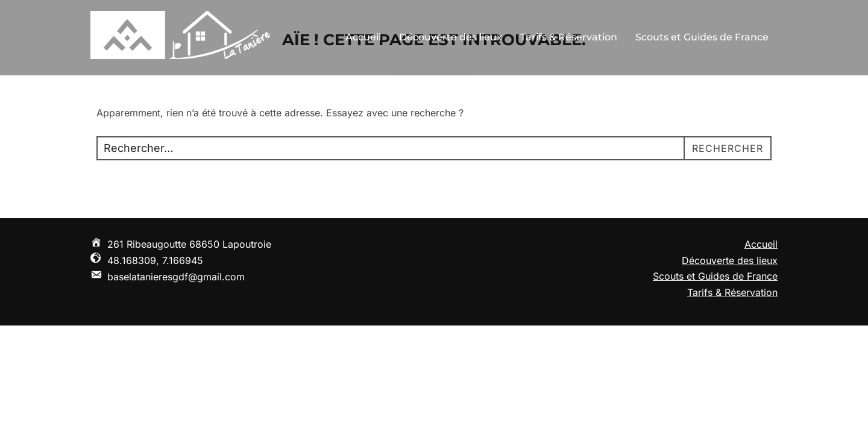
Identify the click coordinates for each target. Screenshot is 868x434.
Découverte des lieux (451, 37)
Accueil (363, 37)
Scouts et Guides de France (702, 37)
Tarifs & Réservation (569, 37)
